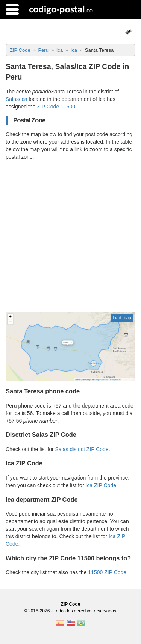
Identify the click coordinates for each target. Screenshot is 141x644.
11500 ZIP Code (107, 572)
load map (122, 318)
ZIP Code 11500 (56, 107)
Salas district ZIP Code (82, 449)
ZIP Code (71, 604)
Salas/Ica (17, 99)
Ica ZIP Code (101, 485)
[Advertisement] (70, 236)
